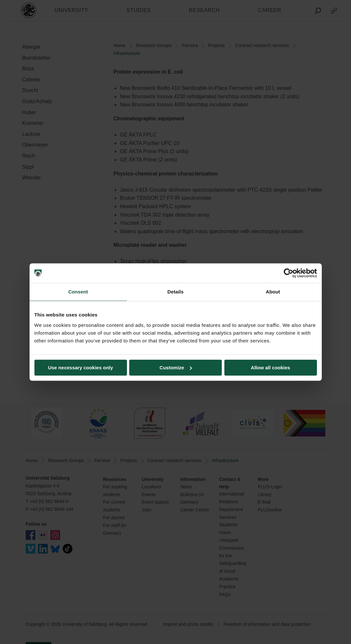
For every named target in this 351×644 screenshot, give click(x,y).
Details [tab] (176, 292)
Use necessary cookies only (81, 368)
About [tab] (273, 292)
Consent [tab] (78, 292)
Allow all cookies (271, 368)
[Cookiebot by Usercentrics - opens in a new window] (288, 273)
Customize (176, 368)
